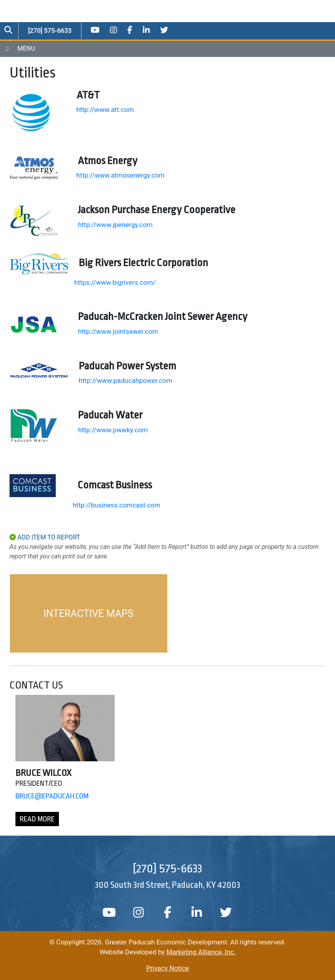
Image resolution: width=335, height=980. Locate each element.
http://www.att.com (105, 110)
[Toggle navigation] (167, 49)
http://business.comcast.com (117, 505)
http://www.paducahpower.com (125, 380)
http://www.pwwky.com (113, 430)
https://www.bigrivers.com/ (115, 282)
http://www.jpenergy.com (115, 225)
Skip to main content (0, 7)
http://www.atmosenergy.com (120, 175)
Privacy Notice (167, 968)
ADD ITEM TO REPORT (45, 537)
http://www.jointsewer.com (118, 331)
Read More (37, 819)
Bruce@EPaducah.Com (52, 796)
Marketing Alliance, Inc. (201, 952)
